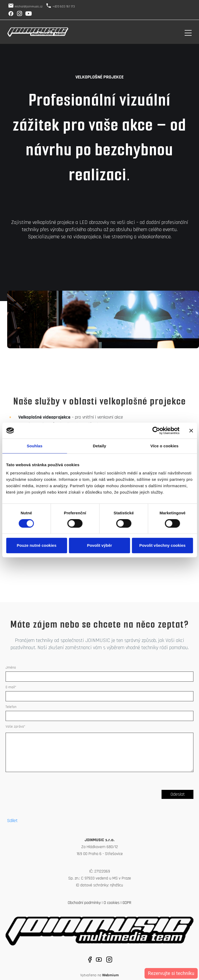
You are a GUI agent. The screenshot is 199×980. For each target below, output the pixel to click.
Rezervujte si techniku (171, 973)
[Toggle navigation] (188, 32)
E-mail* (11, 687)
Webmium (111, 975)
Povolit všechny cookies (162, 545)
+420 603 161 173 (64, 7)
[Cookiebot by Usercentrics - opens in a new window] (156, 431)
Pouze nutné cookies (37, 545)
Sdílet (12, 821)
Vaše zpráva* (15, 727)
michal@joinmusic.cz (29, 7)
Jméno (11, 668)
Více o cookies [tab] (164, 446)
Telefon (11, 707)
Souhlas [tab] (35, 446)
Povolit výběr (99, 545)
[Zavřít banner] (191, 431)
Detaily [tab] (100, 446)
